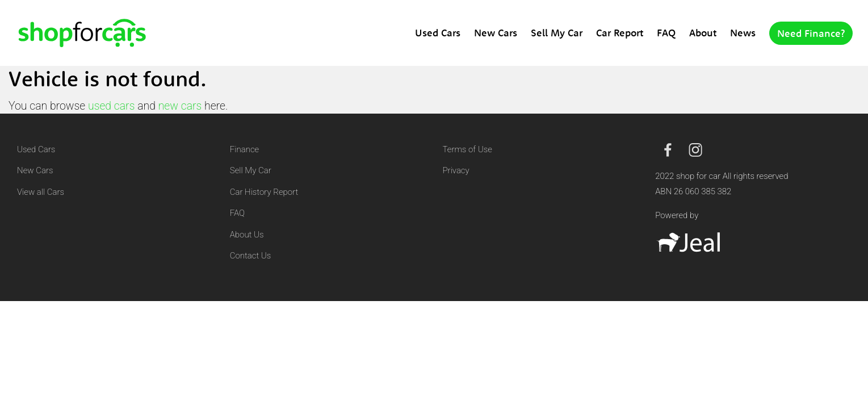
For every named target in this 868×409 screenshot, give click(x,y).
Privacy (456, 170)
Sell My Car (557, 33)
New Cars (496, 33)
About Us (247, 235)
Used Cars (438, 33)
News (743, 33)
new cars (180, 106)
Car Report (620, 33)
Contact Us (251, 256)
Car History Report (264, 192)
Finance (244, 149)
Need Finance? (811, 33)
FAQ (666, 33)
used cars (111, 106)
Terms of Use (467, 149)
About (703, 33)
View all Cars (41, 192)
